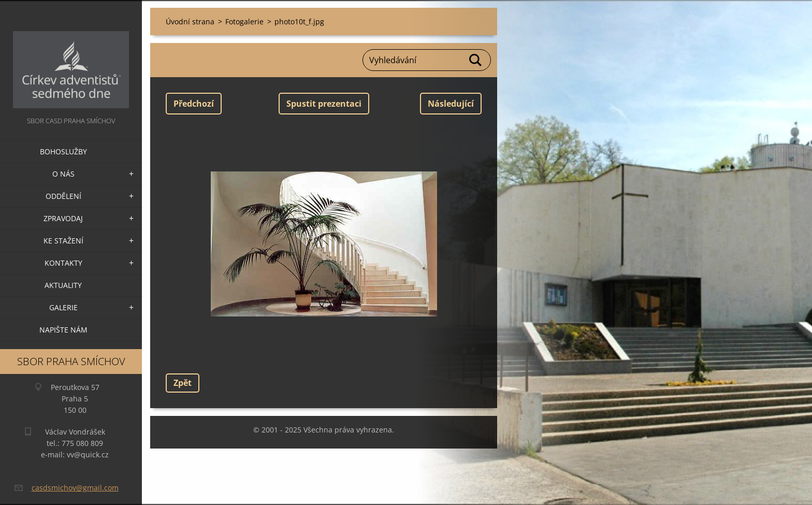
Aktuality (63, 285)
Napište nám (63, 330)
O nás (63, 174)
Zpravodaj (63, 218)
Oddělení (63, 196)
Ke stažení (63, 241)
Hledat (476, 60)
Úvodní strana (190, 21)
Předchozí (194, 104)
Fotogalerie (244, 21)
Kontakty (63, 263)
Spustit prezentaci (324, 104)
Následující (451, 104)
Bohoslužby (63, 151)
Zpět (183, 383)
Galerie (63, 307)
